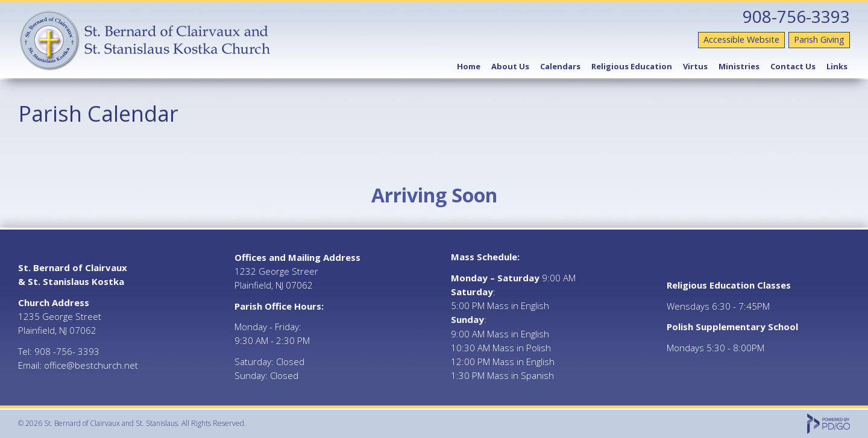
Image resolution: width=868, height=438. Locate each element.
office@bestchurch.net (91, 365)
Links (837, 66)
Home (469, 66)
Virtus (695, 66)
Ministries (739, 66)
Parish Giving (819, 39)
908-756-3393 (796, 16)
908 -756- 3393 (67, 351)
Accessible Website (741, 39)
